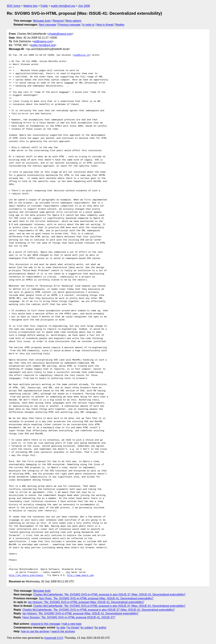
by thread (73, 627)
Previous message (69, 25)
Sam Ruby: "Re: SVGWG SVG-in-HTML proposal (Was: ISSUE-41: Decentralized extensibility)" (96, 598)
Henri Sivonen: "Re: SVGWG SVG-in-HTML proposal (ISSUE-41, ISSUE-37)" (69, 617)
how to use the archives (35, 631)
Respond (58, 21)
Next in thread (105, 25)
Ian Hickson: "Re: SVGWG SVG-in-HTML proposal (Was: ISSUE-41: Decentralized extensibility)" (86, 602)
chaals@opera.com (60, 34)
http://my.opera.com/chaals (26, 575)
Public (44, 6)
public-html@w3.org (63, 6)
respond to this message (45, 624)
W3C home (14, 6)
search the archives (63, 631)
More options (74, 21)
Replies (120, 25)
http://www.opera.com (80, 575)
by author (101, 627)
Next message (48, 25)
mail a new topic (72, 624)
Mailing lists (30, 6)
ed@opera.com (43, 41)
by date (61, 627)
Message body (42, 21)
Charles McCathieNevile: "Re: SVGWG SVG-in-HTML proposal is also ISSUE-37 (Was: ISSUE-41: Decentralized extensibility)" (110, 594)
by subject (87, 627)
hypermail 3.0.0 (54, 638)
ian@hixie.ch (82, 55)
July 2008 (84, 6)
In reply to (88, 25)
